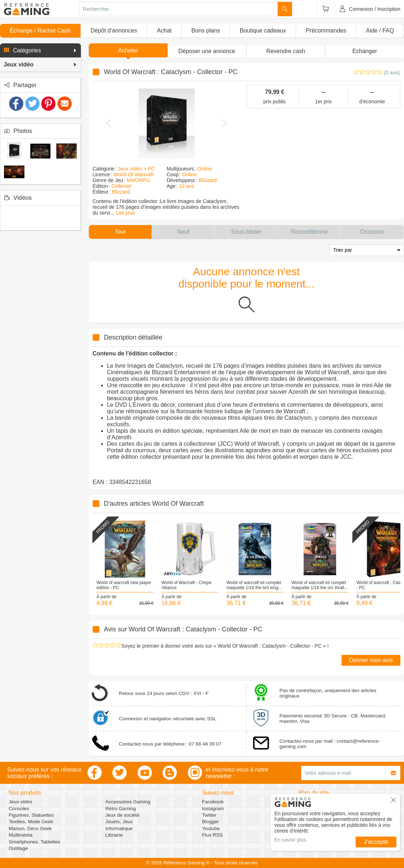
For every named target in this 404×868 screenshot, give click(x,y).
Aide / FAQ (380, 31)
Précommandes (326, 31)
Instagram (213, 809)
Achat (164, 31)
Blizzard (121, 192)
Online (205, 169)
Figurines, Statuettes (31, 815)
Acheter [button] (128, 50)
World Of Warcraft (133, 174)
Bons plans (206, 31)
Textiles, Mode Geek (31, 822)
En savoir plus (290, 840)
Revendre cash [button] (286, 51)
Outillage (18, 848)
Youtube (211, 828)
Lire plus (125, 213)
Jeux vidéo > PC (136, 169)
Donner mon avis (371, 660)
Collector (121, 186)
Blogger (211, 822)
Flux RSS (212, 835)
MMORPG (138, 180)
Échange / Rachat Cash (40, 31)
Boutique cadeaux (263, 31)
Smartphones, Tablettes (34, 842)
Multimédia (21, 835)
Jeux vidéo (20, 802)
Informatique (119, 828)
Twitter (209, 815)
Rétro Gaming (121, 809)
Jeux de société (122, 815)
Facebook (213, 802)
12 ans (187, 186)
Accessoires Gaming (128, 802)
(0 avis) (392, 73)
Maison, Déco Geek (30, 828)
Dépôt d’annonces (114, 31)
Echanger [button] (365, 51)
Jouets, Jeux (119, 822)
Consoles (19, 809)
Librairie (114, 835)
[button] (40, 51)
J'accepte (376, 842)
